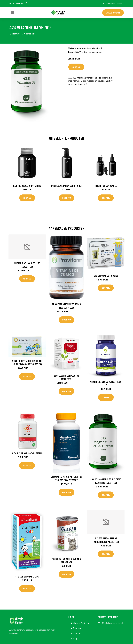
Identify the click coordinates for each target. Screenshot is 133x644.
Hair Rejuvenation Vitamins (27, 186)
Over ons (77, 633)
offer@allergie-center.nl (113, 3)
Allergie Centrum (81, 623)
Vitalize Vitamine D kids (27, 576)
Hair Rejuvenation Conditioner (66, 186)
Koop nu (76, 67)
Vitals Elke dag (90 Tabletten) (27, 453)
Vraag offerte (113, 13)
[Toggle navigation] (13, 13)
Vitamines (17, 34)
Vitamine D (29, 34)
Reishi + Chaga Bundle (106, 186)
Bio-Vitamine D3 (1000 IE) (106, 276)
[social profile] (27, 3)
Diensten (77, 628)
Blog (75, 638)
